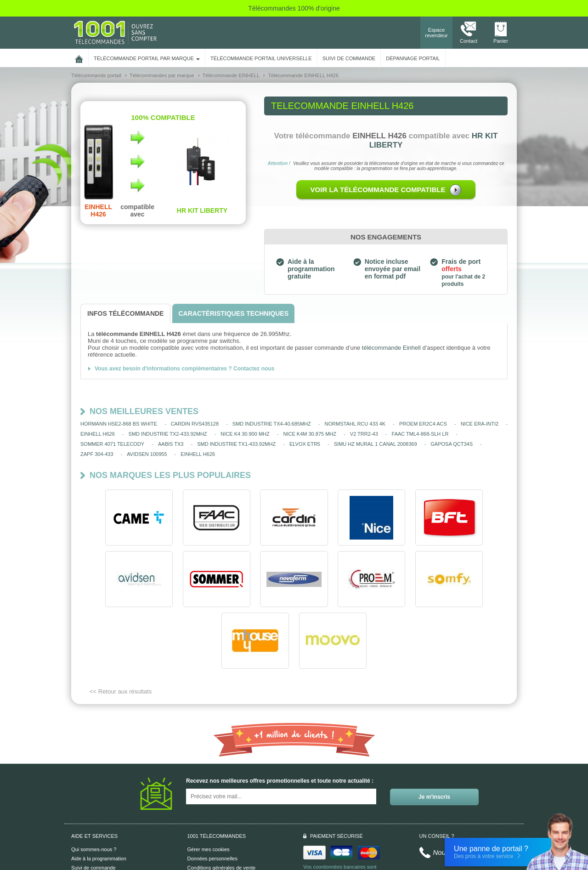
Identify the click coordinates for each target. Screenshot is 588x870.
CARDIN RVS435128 (195, 424)
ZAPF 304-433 (97, 454)
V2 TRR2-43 (364, 434)
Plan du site (201, 825)
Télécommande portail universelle (261, 58)
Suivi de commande (93, 806)
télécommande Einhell (391, 348)
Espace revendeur (436, 33)
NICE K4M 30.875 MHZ (310, 434)
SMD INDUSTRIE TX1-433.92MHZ (236, 444)
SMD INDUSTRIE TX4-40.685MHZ (272, 424)
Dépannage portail (413, 58)
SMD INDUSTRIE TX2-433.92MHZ (168, 434)
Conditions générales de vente (222, 806)
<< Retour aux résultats (121, 630)
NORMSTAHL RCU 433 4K (355, 424)
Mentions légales (206, 815)
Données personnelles (212, 797)
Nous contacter (456, 791)
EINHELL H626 (98, 434)
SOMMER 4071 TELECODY (112, 444)
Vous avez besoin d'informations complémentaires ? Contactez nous (184, 369)
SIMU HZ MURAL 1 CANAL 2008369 (376, 444)
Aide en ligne (86, 815)
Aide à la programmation (99, 797)
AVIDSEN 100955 (147, 454)
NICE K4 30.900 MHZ (245, 434)
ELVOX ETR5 (305, 444)
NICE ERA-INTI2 (480, 424)
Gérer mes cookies (209, 788)
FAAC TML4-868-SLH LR (420, 434)
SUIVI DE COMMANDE (349, 58)
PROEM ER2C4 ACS (423, 424)
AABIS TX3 (171, 444)
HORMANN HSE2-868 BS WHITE (119, 424)
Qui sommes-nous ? (94, 788)
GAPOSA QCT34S (452, 444)
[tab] (125, 314)
